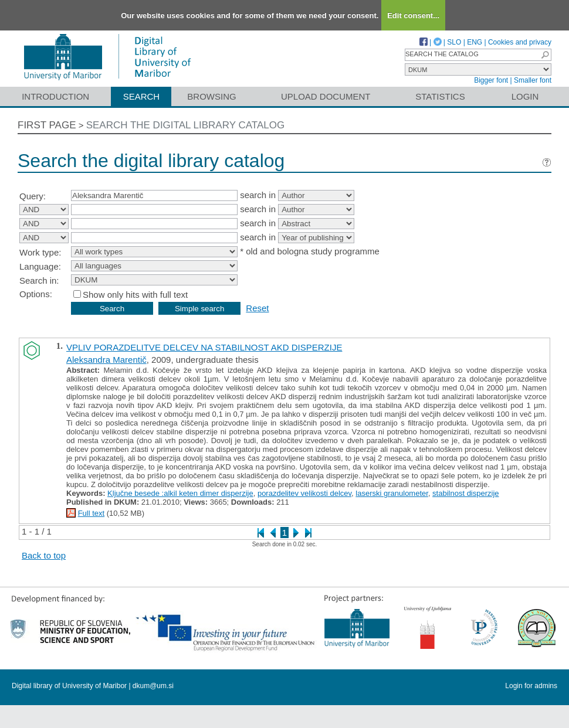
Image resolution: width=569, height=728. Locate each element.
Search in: (39, 280)
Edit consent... (413, 16)
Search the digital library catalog (186, 125)
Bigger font (491, 80)
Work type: (40, 252)
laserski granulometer (392, 493)
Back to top (44, 555)
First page (47, 125)
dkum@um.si (153, 686)
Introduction (55, 96)
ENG (475, 42)
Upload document (326, 96)
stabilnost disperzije (465, 493)
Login (525, 96)
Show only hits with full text (135, 295)
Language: (40, 266)
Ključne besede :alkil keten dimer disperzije (180, 493)
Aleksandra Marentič (106, 360)
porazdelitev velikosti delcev (304, 493)
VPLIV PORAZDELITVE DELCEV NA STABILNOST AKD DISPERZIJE (204, 347)
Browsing (211, 96)
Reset (257, 308)
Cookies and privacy (520, 42)
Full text (92, 513)
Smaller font (533, 80)
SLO (454, 42)
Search (142, 96)
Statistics (440, 96)
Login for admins (531, 686)
